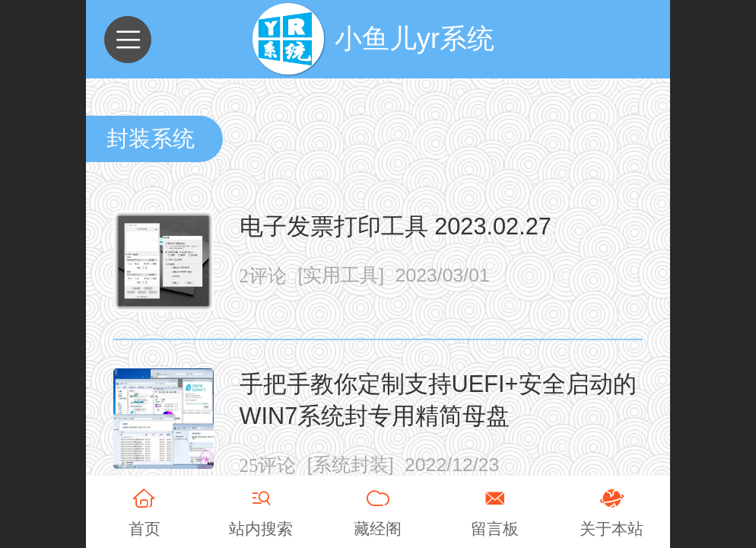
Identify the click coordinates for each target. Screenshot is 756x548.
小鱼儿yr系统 (415, 38)
